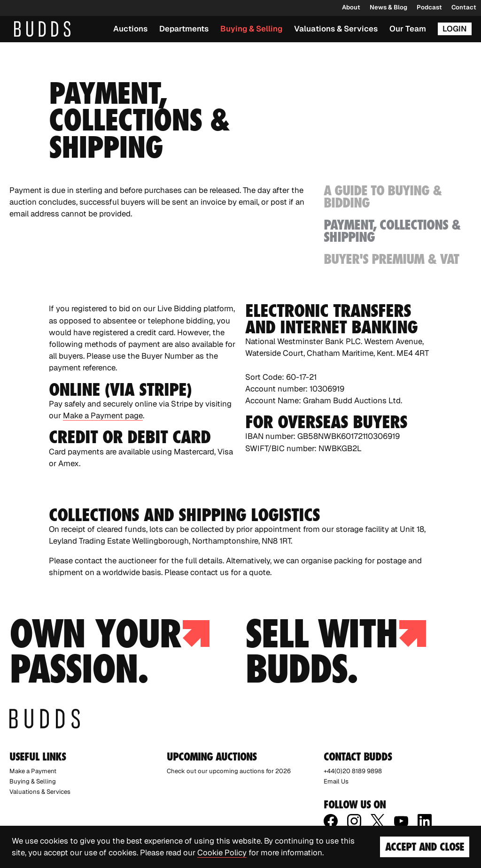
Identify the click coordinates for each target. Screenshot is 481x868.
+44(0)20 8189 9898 (353, 771)
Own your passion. (109, 651)
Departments (184, 29)
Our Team (408, 29)
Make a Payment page (103, 415)
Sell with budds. (336, 651)
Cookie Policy (222, 853)
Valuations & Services (336, 29)
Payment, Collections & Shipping (392, 231)
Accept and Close (425, 847)
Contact (464, 7)
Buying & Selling (251, 29)
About (351, 7)
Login (455, 29)
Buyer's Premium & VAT (391, 259)
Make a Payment (33, 771)
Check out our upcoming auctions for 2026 (229, 771)
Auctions (130, 29)
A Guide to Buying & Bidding (383, 197)
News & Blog (388, 7)
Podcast (429, 7)
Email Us (336, 781)
